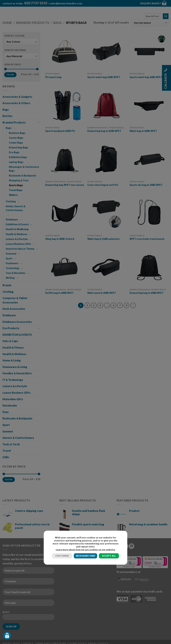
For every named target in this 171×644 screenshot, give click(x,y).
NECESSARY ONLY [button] (85, 556)
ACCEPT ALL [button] (109, 556)
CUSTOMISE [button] (62, 556)
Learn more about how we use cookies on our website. (86, 550)
